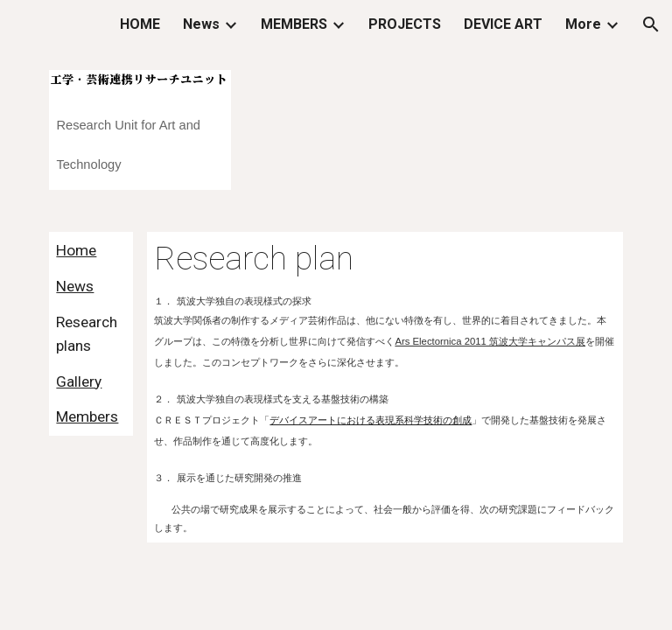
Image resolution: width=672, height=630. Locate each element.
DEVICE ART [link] (503, 24)
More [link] (583, 24)
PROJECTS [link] (405, 24)
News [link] (201, 24)
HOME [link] (140, 24)
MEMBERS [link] (294, 24)
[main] (140, 138)
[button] (651, 24)
